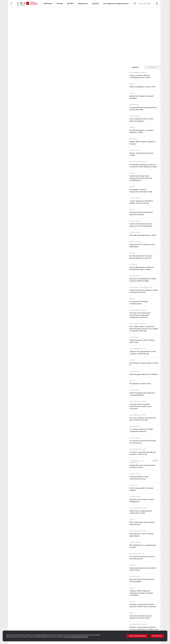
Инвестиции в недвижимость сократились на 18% (141, 512)
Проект (132, 84)
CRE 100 (59, 3)
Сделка (132, 127)
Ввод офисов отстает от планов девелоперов (141, 535)
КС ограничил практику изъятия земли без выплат (142, 558)
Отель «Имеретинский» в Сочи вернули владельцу (141, 120)
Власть (132, 613)
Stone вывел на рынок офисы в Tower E (144, 364)
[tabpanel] (144, 357)
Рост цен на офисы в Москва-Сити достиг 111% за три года (143, 419)
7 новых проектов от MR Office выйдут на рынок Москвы (141, 202)
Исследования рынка (138, 72)
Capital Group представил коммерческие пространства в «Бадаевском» (141, 178)
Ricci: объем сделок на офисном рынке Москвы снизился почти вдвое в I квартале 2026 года (144, 329)
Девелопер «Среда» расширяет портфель (142, 97)
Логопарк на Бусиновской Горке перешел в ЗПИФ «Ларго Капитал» (143, 605)
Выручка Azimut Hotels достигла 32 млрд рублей (142, 580)
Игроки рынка (135, 116)
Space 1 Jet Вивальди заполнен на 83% (142, 154)
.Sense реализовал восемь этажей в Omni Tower (143, 569)
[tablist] (144, 67)
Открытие (133, 139)
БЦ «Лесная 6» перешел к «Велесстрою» (139, 302)
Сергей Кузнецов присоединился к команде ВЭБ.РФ (142, 394)
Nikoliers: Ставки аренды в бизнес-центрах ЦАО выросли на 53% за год (144, 628)
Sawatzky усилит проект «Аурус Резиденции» (142, 500)
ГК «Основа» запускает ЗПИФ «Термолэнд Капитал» (141, 430)
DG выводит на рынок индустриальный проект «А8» (141, 191)
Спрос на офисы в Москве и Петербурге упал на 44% (140, 76)
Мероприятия (83, 3)
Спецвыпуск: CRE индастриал (136, 461)
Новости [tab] (136, 67)
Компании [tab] (152, 67)
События (34, 10)
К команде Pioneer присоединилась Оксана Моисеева (143, 109)
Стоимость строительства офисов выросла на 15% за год (142, 453)
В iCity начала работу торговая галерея (141, 489)
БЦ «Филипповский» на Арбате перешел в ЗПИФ (142, 131)
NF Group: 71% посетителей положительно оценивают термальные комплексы (140, 315)
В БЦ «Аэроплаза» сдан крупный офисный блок (142, 523)
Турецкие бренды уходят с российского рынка (139, 478)
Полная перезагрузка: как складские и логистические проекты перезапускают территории (26, 178)
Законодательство (137, 554)
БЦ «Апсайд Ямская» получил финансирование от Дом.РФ (141, 257)
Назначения (134, 105)
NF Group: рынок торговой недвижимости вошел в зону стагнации (140, 406)
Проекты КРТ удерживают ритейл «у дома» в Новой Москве (143, 353)
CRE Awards (48, 3)
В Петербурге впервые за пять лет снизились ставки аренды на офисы (143, 166)
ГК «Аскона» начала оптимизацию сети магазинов (143, 442)
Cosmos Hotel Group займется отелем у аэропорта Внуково (144, 291)
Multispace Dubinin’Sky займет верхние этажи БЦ (141, 213)
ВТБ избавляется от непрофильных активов (143, 546)
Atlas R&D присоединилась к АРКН (143, 235)
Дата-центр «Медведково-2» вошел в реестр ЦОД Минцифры (143, 280)
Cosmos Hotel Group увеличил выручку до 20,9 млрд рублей (141, 225)
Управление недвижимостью (141, 287)
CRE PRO (70, 3)
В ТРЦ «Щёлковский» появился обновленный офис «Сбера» (142, 268)
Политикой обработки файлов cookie (76, 637)
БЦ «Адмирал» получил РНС (140, 384)
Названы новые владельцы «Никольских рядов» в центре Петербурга (141, 593)
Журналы (95, 3)
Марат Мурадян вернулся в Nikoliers (144, 374)
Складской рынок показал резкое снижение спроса (142, 466)
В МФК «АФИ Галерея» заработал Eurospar (142, 143)
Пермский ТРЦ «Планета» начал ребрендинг (142, 246)
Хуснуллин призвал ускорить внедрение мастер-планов (141, 617)
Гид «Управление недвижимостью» (116, 3)
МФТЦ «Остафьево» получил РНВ (142, 87)
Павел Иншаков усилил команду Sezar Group (142, 341)
